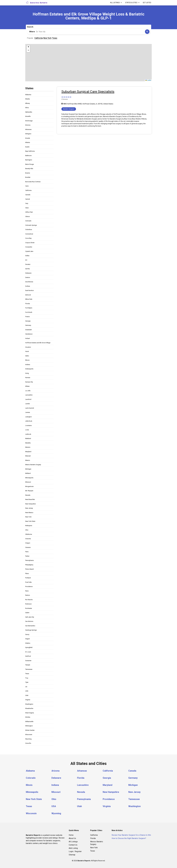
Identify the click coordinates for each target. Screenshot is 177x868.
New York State (30, 521)
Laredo (28, 404)
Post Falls (28, 582)
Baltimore (28, 156)
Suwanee (28, 661)
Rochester (29, 608)
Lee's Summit (30, 408)
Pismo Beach (30, 569)
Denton (28, 277)
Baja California (30, 151)
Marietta (28, 443)
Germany (28, 325)
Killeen (27, 386)
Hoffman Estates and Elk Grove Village (38, 343)
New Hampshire (30, 504)
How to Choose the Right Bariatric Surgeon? (129, 838)
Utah (27, 695)
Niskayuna (29, 526)
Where (32, 32)
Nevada (28, 495)
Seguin (28, 639)
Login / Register (75, 851)
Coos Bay (28, 238)
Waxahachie (29, 708)
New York (28, 517)
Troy (27, 678)
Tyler (27, 682)
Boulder (28, 177)
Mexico (28, 460)
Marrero (28, 447)
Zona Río (28, 743)
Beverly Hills (29, 169)
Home (71, 834)
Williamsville (29, 722)
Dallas (27, 256)
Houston (28, 347)
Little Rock (29, 421)
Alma (27, 108)
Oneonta (28, 539)
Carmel (28, 199)
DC (26, 260)
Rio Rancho (29, 600)
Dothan (28, 286)
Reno (27, 591)
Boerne (28, 173)
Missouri (28, 482)
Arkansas (28, 129)
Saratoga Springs (31, 630)
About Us (72, 838)
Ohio (27, 530)
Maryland (28, 452)
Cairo (27, 186)
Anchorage (29, 121)
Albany (28, 103)
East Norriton (30, 290)
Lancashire (29, 395)
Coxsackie (29, 247)
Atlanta (28, 142)
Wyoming (28, 739)
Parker (27, 556)
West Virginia (30, 713)
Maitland (28, 438)
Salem (27, 613)
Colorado (28, 221)
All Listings (115, 3)
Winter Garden (30, 730)
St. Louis (28, 652)
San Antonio (29, 621)
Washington (29, 704)
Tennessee (29, 669)
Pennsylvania (29, 560)
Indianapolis (29, 369)
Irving (27, 373)
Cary (27, 203)
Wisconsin (29, 735)
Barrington (29, 160)
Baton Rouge (30, 164)
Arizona (28, 125)
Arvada (28, 138)
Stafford (28, 656)
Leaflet (148, 80)
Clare (27, 208)
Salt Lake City (30, 617)
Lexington (29, 417)
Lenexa (28, 412)
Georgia (28, 321)
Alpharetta (29, 112)
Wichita (28, 717)
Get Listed (147, 3)
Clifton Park (29, 212)
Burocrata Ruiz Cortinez (33, 182)
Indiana (28, 365)
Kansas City (29, 382)
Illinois (27, 360)
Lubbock (28, 434)
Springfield (29, 647)
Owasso (28, 547)
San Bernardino (30, 626)
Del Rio (28, 269)
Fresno (28, 317)
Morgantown (29, 486)
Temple (28, 665)
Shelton (28, 643)
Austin (27, 147)
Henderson (29, 334)
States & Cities (131, 3)
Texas (27, 674)
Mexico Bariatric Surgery (33, 465)
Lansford (28, 399)
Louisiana (28, 425)
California (28, 190)
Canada (28, 195)
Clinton (28, 216)
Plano (27, 573)
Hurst (27, 351)
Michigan (28, 469)
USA (27, 691)
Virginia (28, 700)
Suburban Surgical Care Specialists (88, 92)
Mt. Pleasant (29, 491)
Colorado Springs (31, 225)
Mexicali (28, 456)
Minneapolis (29, 478)
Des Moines (29, 282)
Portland (28, 578)
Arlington (28, 134)
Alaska (28, 99)
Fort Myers (29, 308)
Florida (28, 304)
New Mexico (29, 513)
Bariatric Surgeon (69, 109)
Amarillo (28, 116)
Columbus (29, 229)
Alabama (28, 95)
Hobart (28, 338)
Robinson (28, 604)
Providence (29, 586)
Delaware (28, 273)
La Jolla (28, 391)
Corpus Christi (30, 243)
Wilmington (29, 726)
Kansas (28, 378)
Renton (28, 595)
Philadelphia (29, 565)
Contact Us (73, 844)
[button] (28, 47)
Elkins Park (29, 299)
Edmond (28, 295)
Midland (28, 473)
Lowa (27, 430)
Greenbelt (28, 330)
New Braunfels (30, 499)
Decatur (28, 264)
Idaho (27, 356)
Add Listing (73, 847)
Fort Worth (29, 312)
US (26, 687)
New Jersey (29, 508)
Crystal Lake (29, 251)
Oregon (28, 543)
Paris (27, 552)
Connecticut (29, 234)
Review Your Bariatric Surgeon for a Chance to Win (131, 834)
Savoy (27, 634)
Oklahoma (29, 534)
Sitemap (72, 854)
